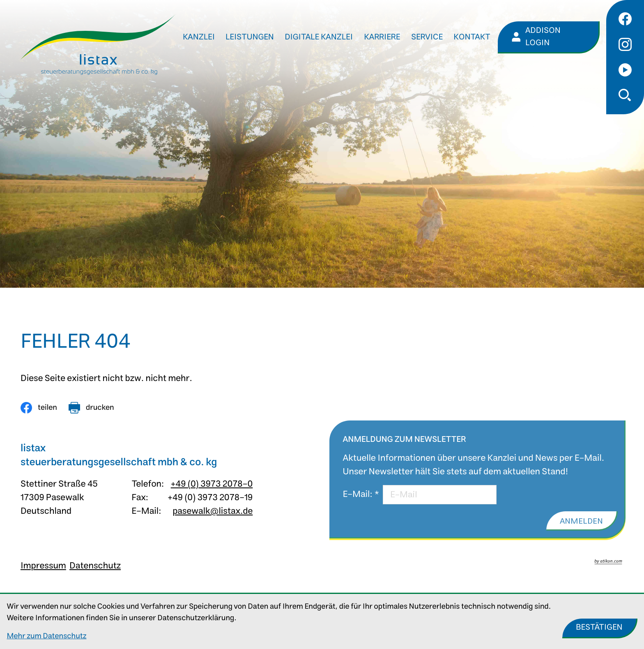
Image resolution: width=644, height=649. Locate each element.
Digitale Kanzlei (319, 37)
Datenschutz (95, 566)
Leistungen (250, 37)
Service (427, 37)
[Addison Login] (549, 37)
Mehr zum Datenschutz (47, 636)
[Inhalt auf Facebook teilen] (39, 408)
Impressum (43, 566)
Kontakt (472, 37)
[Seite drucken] (91, 408)
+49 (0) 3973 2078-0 (212, 484)
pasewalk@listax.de (213, 511)
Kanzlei (199, 37)
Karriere (382, 37)
